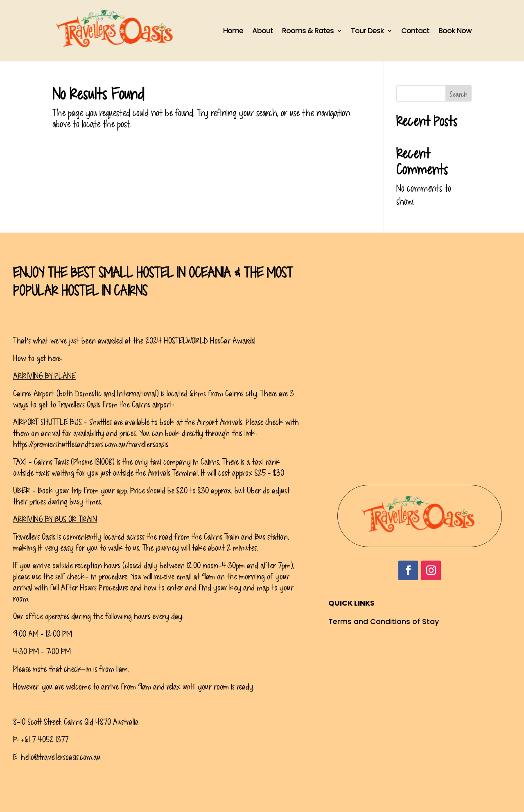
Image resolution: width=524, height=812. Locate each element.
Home (233, 31)
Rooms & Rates (308, 31)
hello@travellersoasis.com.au (61, 757)
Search (458, 95)
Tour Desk (367, 31)
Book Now (455, 31)
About (263, 31)
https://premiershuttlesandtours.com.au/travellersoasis (91, 444)
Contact (415, 31)
